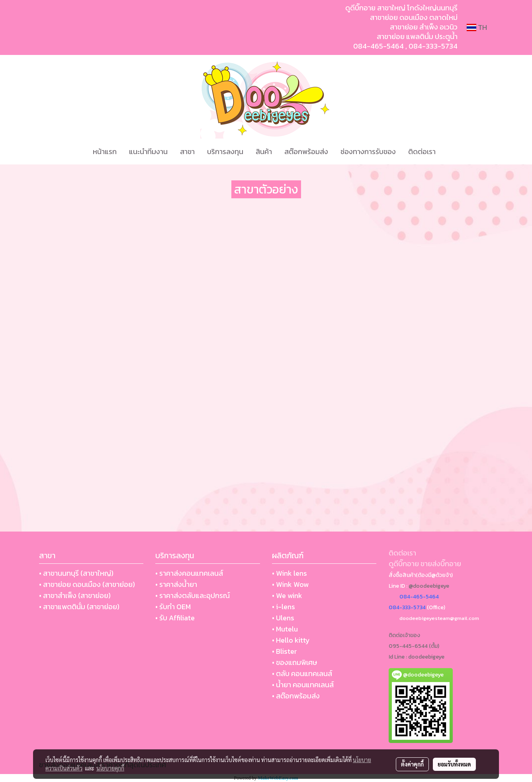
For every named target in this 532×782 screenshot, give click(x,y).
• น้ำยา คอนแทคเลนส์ (303, 685)
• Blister (285, 651)
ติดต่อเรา (422, 152)
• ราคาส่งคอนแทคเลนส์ (189, 573)
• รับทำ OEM (173, 607)
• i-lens (284, 607)
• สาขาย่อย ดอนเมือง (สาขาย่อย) (87, 584)
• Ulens (283, 618)
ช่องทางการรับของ (368, 152)
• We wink (287, 595)
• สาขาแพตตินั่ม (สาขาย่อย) (79, 607)
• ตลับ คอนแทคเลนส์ (302, 673)
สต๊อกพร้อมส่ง (306, 152)
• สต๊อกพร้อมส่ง (296, 696)
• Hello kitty (291, 640)
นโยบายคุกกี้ (110, 768)
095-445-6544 (408, 646)
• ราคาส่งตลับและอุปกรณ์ (193, 595)
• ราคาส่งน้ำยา (176, 584)
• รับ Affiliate (175, 618)
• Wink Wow (290, 584)
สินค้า (264, 152)
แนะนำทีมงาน (148, 152)
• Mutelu (285, 629)
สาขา (187, 152)
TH (477, 27)
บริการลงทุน (225, 152)
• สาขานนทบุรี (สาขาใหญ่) (76, 573)
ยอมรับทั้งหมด (454, 764)
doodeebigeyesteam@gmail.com (439, 618)
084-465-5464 (378, 46)
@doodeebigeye (429, 586)
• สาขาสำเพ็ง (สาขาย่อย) (75, 595)
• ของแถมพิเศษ (294, 662)
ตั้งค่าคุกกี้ (412, 764)
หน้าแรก (105, 152)
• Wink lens (289, 573)
